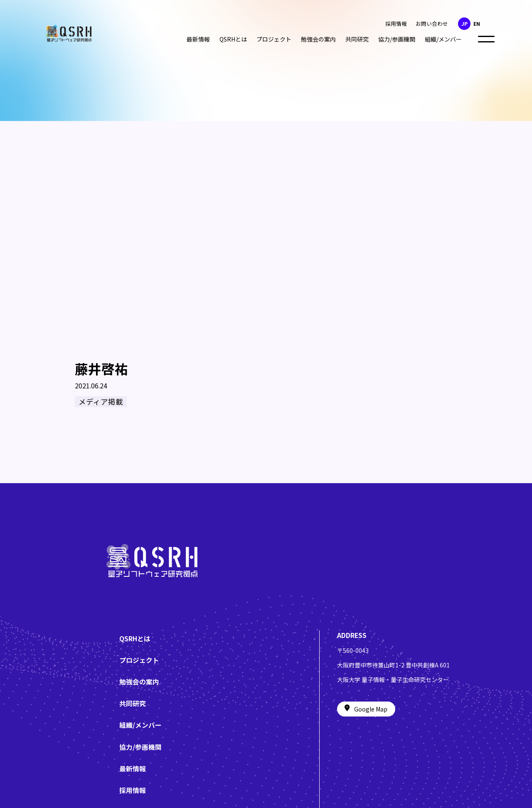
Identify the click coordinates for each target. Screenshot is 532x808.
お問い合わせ (432, 23)
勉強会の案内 (318, 39)
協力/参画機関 (397, 39)
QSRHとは (233, 39)
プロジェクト (274, 39)
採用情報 (396, 23)
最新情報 (198, 39)
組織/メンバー (443, 39)
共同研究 (357, 39)
